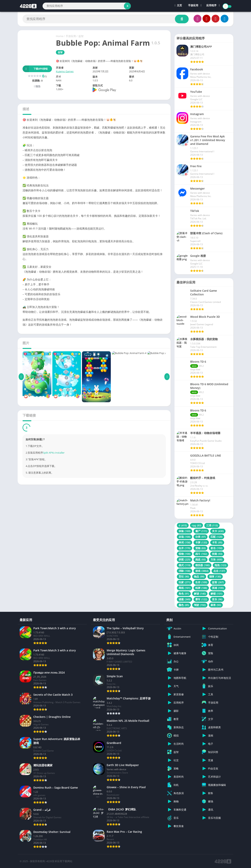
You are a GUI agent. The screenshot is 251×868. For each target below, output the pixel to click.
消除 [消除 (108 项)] (185, 571)
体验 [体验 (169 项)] (185, 531)
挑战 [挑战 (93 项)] (201, 559)
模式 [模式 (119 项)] (185, 565)
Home (60, 36)
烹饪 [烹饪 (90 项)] (184, 577)
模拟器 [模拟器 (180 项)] (202, 565)
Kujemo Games (65, 71)
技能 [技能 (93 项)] (217, 554)
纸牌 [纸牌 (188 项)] (201, 588)
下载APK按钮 (35, 69)
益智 (81, 36)
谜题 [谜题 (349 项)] (185, 599)
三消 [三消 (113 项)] (212, 525)
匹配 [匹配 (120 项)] (216, 537)
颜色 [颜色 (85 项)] (184, 605)
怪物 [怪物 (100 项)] (185, 554)
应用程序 (211, 6)
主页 (178, 6)
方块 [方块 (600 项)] (216, 559)
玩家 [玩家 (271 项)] (185, 582)
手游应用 (193, 6)
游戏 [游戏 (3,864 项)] (202, 571)
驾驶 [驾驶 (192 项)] (200, 605)
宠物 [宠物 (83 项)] (201, 548)
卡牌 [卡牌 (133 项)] (201, 542)
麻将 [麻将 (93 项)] (216, 605)
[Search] (87, 6)
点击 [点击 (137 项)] (219, 571)
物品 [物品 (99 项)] (199, 577)
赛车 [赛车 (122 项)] (201, 599)
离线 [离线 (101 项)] (185, 588)
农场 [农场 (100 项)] (185, 537)
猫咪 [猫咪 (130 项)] (215, 577)
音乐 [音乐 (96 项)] (217, 599)
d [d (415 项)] (183, 525)
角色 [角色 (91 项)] (184, 594)
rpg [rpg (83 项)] (196, 525)
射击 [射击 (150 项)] (216, 548)
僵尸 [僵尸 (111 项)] (201, 531)
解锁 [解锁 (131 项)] (216, 594)
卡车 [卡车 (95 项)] (217, 542)
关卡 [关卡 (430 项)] (218, 531)
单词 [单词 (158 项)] (185, 542)
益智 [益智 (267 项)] (218, 582)
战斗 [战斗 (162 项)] (201, 554)
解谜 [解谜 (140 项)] (200, 594)
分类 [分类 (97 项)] (201, 537)
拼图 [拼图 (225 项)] (185, 559)
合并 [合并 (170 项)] (185, 548)
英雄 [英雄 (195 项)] (218, 588)
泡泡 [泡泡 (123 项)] (220, 565)
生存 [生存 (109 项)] (201, 582)
